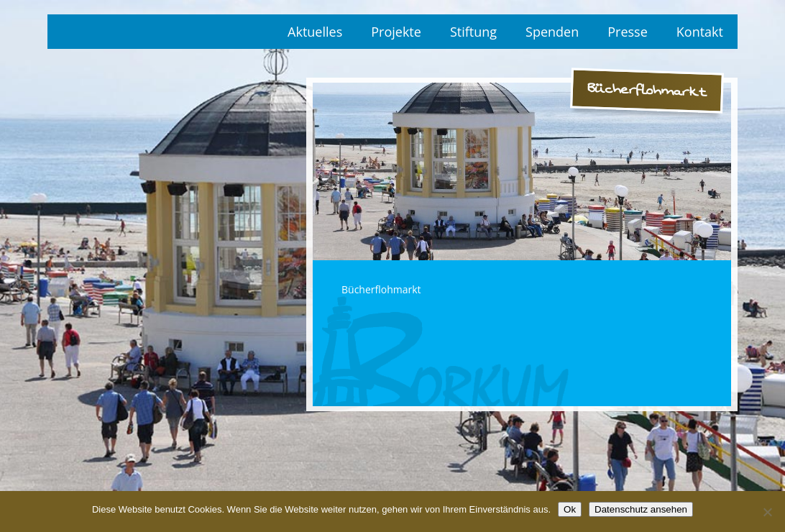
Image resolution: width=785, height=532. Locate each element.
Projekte (396, 32)
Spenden (552, 32)
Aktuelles (315, 32)
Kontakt (700, 32)
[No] (767, 512)
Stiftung (473, 32)
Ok (570, 509)
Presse (628, 32)
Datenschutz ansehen (641, 509)
